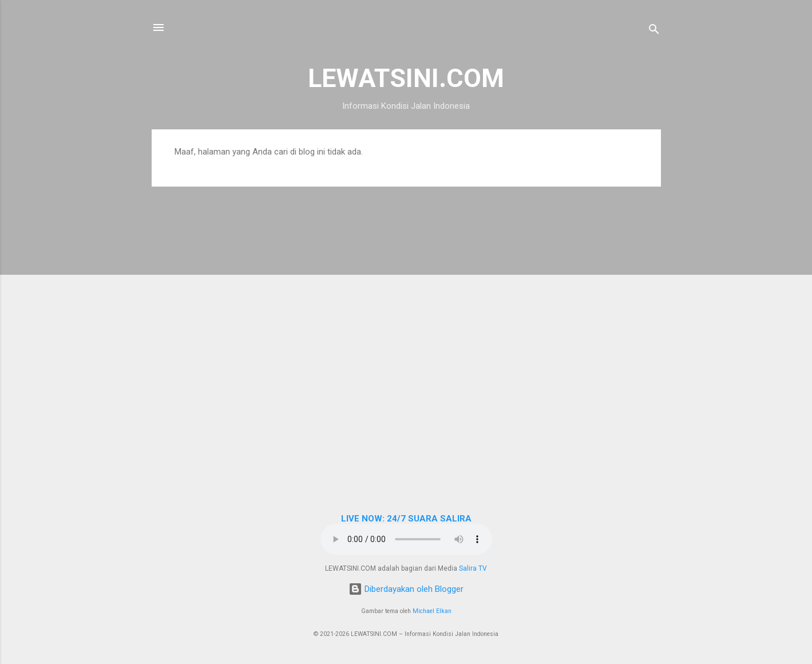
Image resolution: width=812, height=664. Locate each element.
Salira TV (473, 568)
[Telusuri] (654, 31)
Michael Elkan (432, 611)
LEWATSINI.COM (406, 78)
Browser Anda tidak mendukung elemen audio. (406, 539)
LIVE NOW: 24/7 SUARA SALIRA (406, 519)
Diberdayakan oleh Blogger (406, 589)
